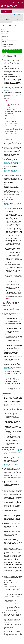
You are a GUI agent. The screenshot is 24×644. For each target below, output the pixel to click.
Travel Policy (9, 136)
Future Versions (6, 20)
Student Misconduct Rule (12, 132)
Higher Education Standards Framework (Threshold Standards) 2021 (13, 170)
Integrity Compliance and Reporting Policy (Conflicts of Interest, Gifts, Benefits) (14, 104)
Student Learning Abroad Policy (13, 128)
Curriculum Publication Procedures (14, 111)
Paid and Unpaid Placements (7, 40)
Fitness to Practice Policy (11, 118)
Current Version (6, 15)
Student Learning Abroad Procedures (14, 129)
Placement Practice (5, 38)
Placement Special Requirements (8, 45)
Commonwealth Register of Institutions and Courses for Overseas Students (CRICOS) (13, 162)
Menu (6, 11)
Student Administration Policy (13, 116)
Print (18, 20)
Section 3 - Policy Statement (5, 35)
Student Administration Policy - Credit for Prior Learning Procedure (13, 464)
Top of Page (20, 197)
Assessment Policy (10, 101)
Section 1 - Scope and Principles (6, 32)
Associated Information (6, 17)
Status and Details (18, 15)
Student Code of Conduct (12, 126)
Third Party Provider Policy (12, 134)
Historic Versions (18, 17)
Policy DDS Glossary (9, 205)
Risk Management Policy (11, 124)
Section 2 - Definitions (4, 33)
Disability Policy (10, 114)
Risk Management (5, 36)
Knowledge (4, 41)
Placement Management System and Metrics (9, 43)
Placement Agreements (7, 46)
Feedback (6, 22)
